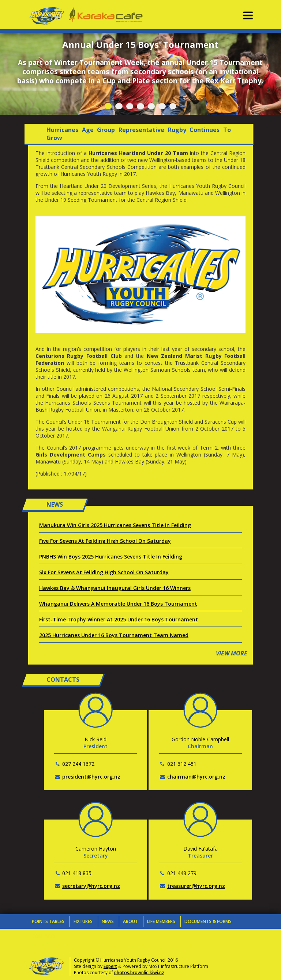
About (130, 921)
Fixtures (83, 921)
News (108, 921)
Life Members (161, 921)
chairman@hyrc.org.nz (196, 777)
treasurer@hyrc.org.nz (196, 886)
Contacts (44, 936)
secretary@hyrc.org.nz (91, 886)
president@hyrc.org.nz (91, 777)
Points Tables (48, 921)
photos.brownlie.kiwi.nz (139, 973)
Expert (110, 966)
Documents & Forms (208, 921)
